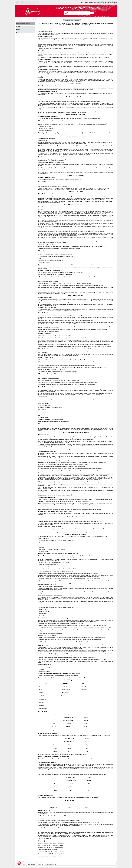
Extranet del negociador (111, 2)
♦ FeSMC (19, 29)
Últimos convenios (89, 2)
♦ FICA (18, 27)
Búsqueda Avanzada (99, 2)
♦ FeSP (18, 32)
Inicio (82, 2)
